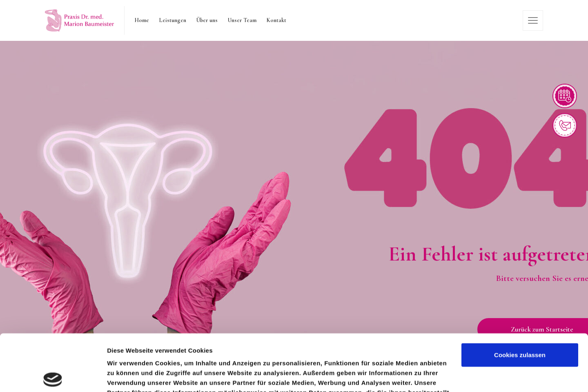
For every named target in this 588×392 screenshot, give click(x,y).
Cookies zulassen (520, 296)
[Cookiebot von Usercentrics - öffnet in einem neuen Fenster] (53, 376)
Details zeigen (128, 376)
